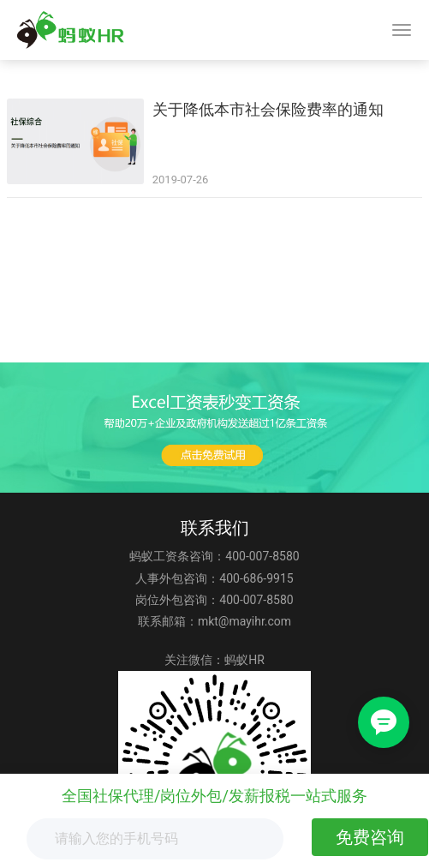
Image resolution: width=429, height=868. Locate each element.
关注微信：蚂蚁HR (214, 660)
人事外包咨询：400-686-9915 (214, 578)
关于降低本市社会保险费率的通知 (268, 109)
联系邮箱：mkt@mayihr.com (214, 621)
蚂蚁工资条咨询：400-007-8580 (214, 556)
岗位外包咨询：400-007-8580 (214, 600)
